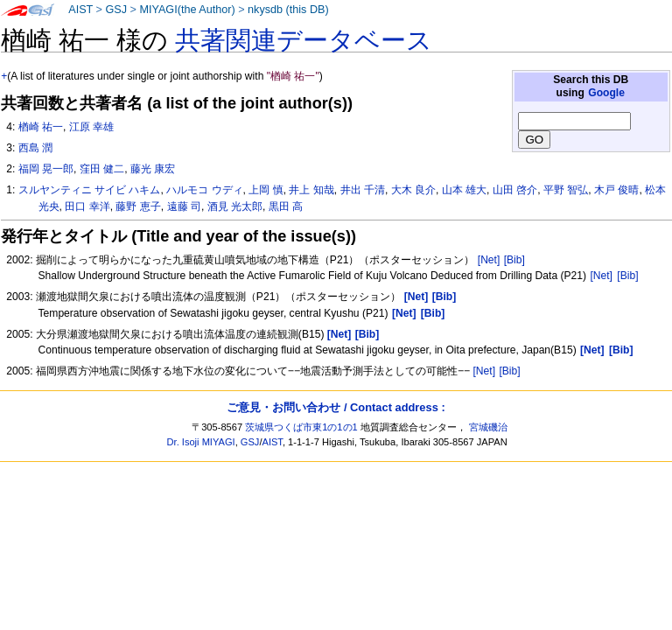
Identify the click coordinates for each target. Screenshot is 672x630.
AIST (80, 10)
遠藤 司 (184, 206)
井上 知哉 (311, 190)
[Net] (489, 260)
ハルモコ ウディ (204, 190)
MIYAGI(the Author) (187, 10)
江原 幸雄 (91, 127)
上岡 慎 (266, 190)
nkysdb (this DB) (288, 10)
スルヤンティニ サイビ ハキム (90, 190)
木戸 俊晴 (616, 190)
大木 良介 (413, 190)
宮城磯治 (488, 427)
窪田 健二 (102, 169)
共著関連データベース (304, 40)
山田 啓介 (515, 190)
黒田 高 (286, 206)
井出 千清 (363, 190)
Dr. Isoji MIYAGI (201, 442)
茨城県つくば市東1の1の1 (301, 427)
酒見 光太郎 (235, 206)
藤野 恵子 (138, 206)
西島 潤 (35, 148)
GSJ (116, 10)
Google (606, 93)
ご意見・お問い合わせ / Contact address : (336, 407)
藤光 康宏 (153, 169)
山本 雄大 (464, 190)
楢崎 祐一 (41, 127)
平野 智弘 (566, 190)
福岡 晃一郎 (46, 169)
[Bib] (514, 260)
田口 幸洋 (87, 206)
